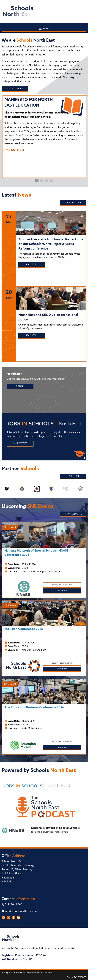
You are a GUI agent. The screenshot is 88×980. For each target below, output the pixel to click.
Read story (32, 265)
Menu (44, 29)
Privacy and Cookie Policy (14, 973)
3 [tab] (46, 180)
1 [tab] (37, 180)
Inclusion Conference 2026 (24, 629)
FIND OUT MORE (14, 150)
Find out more (15, 89)
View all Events (73, 514)
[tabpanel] (44, 126)
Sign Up (20, 386)
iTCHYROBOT (80, 977)
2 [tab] (42, 180)
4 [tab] (51, 180)
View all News (73, 203)
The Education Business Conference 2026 (34, 708)
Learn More (73, 476)
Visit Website (20, 443)
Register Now (62, 591)
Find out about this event (62, 585)
